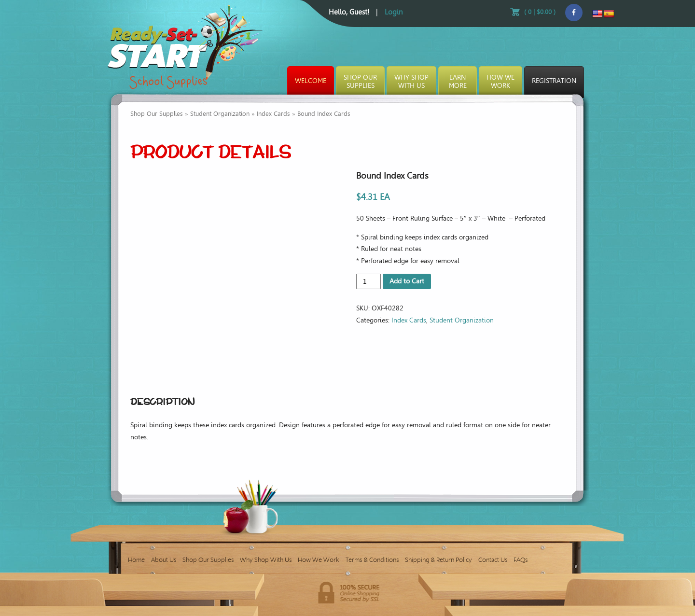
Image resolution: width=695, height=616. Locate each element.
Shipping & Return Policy (438, 560)
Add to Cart (407, 281)
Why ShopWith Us (411, 82)
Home (136, 560)
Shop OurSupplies (360, 82)
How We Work (319, 560)
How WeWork (500, 82)
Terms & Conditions (372, 560)
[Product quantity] (368, 281)
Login (394, 12)
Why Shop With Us (266, 560)
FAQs (521, 560)
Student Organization (220, 114)
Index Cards (273, 114)
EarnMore (458, 82)
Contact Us (493, 560)
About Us (164, 560)
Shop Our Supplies (157, 114)
